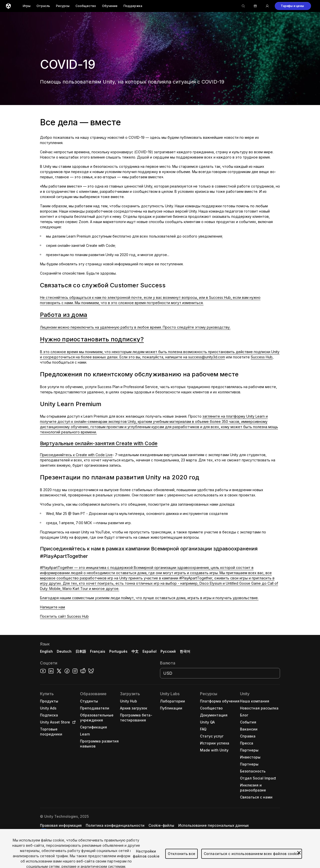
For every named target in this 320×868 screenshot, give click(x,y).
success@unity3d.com (207, 357)
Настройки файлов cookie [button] (72, 830)
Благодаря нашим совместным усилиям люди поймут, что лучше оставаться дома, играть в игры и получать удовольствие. (149, 598)
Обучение (110, 6)
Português (118, 651)
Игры (27, 6)
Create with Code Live (94, 455)
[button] (293, 6)
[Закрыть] (299, 862)
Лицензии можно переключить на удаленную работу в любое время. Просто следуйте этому (123, 327)
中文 (135, 651)
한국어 (185, 651)
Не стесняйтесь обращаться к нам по (74, 297)
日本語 (81, 651)
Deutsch (64, 651)
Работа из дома (64, 315)
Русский (168, 651)
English (46, 651)
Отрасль (43, 6)
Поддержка (133, 6)
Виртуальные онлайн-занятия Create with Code (99, 443)
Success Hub (262, 357)
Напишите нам (52, 607)
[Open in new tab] (73, 722)
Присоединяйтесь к (58, 455)
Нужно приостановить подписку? (92, 339)
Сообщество (86, 6)
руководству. (219, 327)
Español (149, 651)
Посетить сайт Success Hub (64, 616)
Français (98, 651)
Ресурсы (63, 6)
